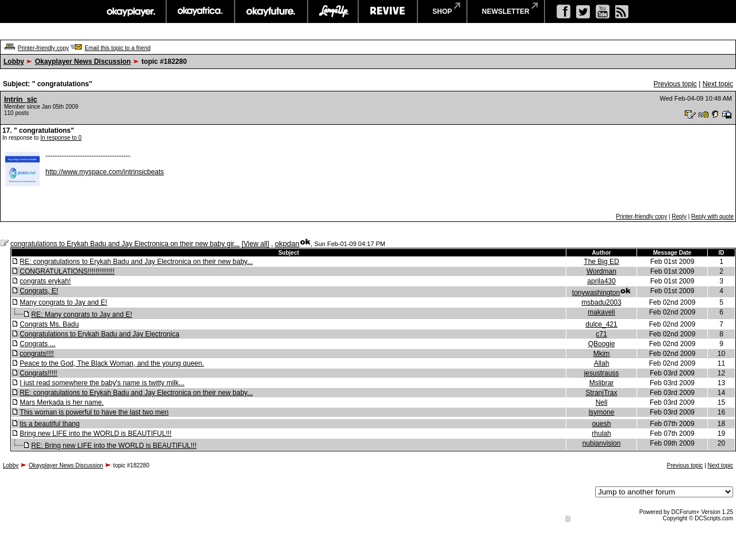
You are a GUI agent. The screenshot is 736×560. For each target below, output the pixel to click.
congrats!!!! (37, 354)
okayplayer (130, 11)
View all (256, 244)
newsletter (506, 11)
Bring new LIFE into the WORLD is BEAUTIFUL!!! (95, 434)
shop (442, 11)
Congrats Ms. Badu (49, 324)
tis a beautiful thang (49, 424)
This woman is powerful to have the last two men (94, 412)
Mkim (602, 354)
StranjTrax (602, 393)
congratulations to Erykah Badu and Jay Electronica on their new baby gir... (125, 244)
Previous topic (675, 84)
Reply (679, 216)
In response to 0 (61, 138)
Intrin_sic (21, 99)
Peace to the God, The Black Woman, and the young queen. (112, 363)
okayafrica (200, 11)
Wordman (601, 271)
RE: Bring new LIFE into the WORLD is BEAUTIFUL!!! (114, 446)
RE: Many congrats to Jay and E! (81, 314)
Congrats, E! (39, 291)
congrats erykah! (45, 281)
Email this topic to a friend (118, 48)
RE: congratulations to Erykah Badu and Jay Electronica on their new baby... (136, 262)
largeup (333, 11)
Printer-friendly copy (43, 48)
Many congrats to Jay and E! (63, 302)
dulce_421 (601, 324)
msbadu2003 (601, 302)
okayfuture (271, 11)
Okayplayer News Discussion (83, 62)
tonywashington (596, 293)
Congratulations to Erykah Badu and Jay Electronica (99, 334)
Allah (602, 363)
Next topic (718, 84)
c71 (601, 334)
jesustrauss (602, 373)
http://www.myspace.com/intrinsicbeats (105, 172)
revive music (388, 11)
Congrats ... (37, 344)
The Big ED (601, 262)
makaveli (601, 312)
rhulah (601, 434)
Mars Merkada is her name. (62, 402)
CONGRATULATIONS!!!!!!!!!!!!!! (67, 271)
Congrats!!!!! (38, 373)
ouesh (602, 424)
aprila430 (601, 281)
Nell (602, 402)
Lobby (14, 62)
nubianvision (602, 443)
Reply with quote (712, 216)
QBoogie (602, 344)
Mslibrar (602, 383)
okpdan (287, 243)
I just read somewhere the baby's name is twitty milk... (102, 383)
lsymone (602, 412)
